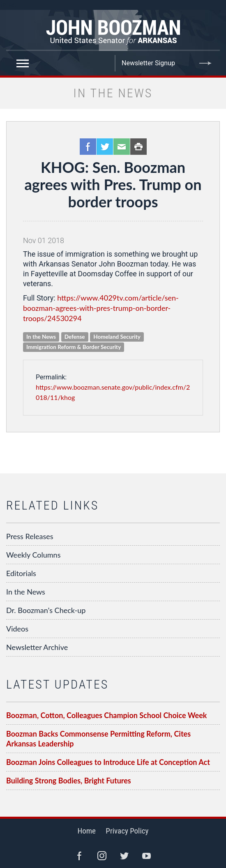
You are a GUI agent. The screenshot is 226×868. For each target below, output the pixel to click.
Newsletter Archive (37, 647)
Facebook (88, 147)
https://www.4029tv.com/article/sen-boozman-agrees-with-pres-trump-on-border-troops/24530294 (101, 308)
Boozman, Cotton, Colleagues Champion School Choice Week (106, 715)
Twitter (105, 147)
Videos (17, 629)
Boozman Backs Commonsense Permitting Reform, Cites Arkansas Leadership (98, 739)
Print (138, 147)
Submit (205, 63)
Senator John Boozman (113, 30)
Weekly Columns (33, 555)
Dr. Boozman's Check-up (46, 610)
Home (86, 831)
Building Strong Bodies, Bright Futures (69, 781)
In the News (26, 592)
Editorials (21, 573)
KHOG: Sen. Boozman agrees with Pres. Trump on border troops (113, 184)
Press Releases (30, 536)
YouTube (147, 856)
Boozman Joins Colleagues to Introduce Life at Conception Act (108, 762)
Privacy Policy (127, 831)
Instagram (102, 856)
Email (122, 147)
